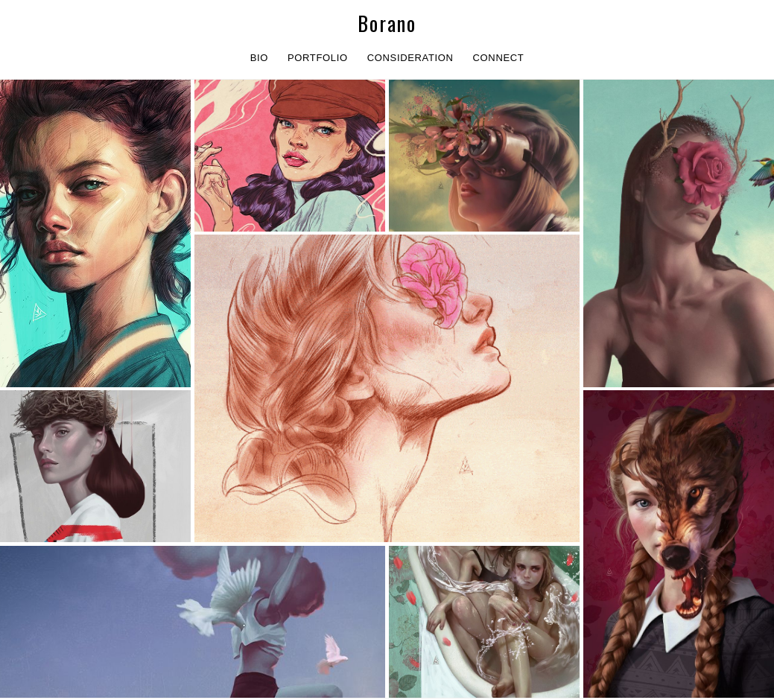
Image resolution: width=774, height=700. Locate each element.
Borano (387, 23)
